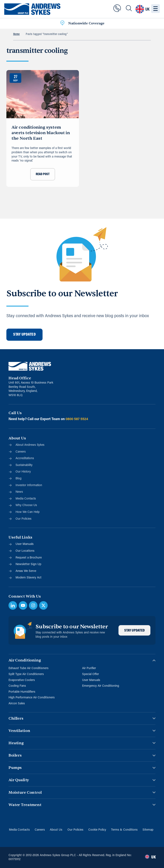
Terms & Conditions (125, 830)
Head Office (20, 378)
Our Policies (75, 830)
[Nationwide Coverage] (62, 24)
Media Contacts (19, 830)
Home (16, 34)
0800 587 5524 (77, 419)
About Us (56, 830)
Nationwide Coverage (86, 23)
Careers (40, 830)
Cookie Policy (97, 830)
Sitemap (149, 830)
